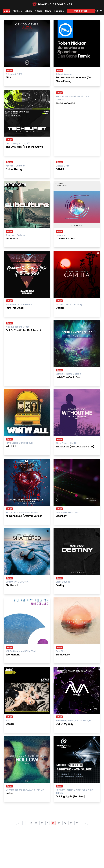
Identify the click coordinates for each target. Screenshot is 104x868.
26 (77, 823)
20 (42, 823)
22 (53, 823)
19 (36, 823)
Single (9, 70)
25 (71, 823)
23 (59, 823)
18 (31, 823)
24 (65, 823)
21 (48, 823)
